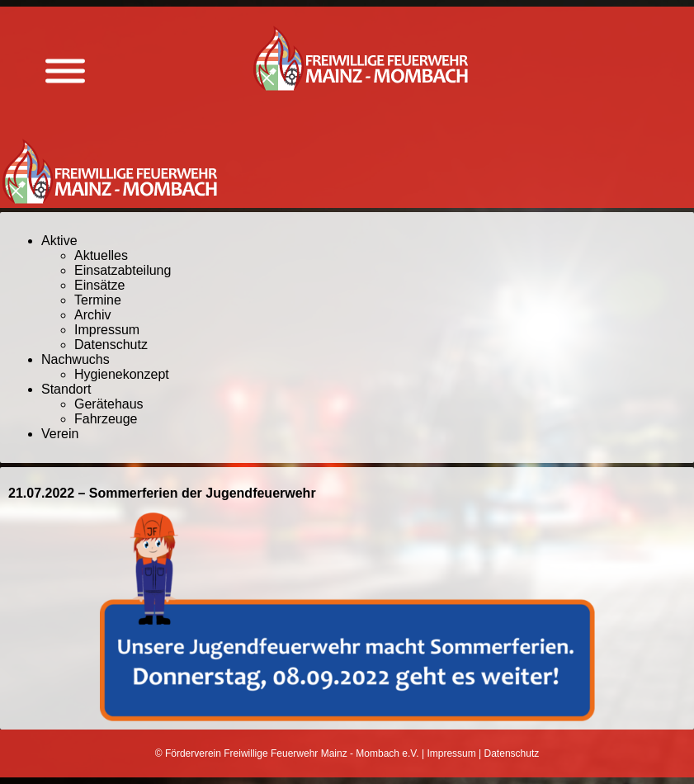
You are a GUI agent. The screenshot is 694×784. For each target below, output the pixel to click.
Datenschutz (111, 345)
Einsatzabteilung (123, 270)
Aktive (59, 241)
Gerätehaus (109, 404)
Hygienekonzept (122, 374)
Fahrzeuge (106, 419)
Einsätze (99, 285)
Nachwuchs (76, 359)
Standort (66, 389)
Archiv (92, 315)
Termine (98, 300)
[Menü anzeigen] (65, 71)
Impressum (107, 330)
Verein (60, 434)
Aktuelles (101, 255)
